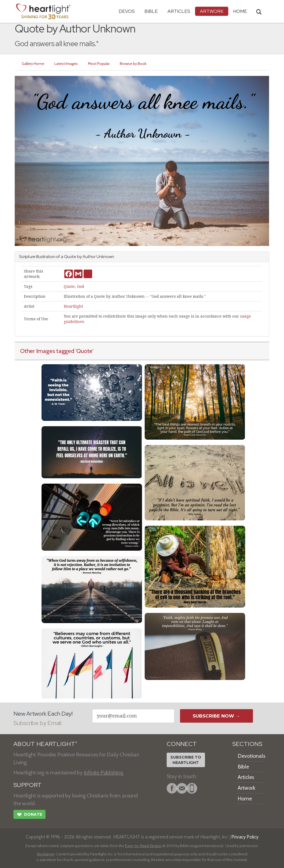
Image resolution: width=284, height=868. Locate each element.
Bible (151, 11)
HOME (240, 11)
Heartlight (73, 306)
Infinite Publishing (104, 773)
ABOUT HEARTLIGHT (45, 744)
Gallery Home (33, 64)
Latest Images (66, 64)
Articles (179, 11)
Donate (29, 815)
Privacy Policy (245, 837)
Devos (127, 11)
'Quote (84, 351)
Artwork (212, 11)
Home (245, 799)
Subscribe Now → (216, 716)
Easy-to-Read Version (143, 846)
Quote (69, 286)
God (81, 286)
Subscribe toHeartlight (186, 760)
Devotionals (251, 756)
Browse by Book (133, 64)
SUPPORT (27, 785)
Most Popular (99, 64)
